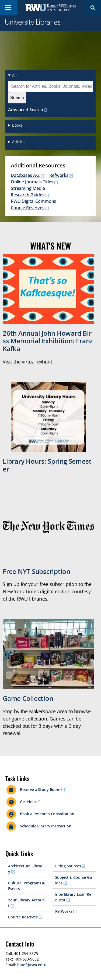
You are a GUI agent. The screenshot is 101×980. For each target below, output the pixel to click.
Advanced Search (26, 110)
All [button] (14, 75)
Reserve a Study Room (40, 789)
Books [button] (17, 125)
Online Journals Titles (32, 182)
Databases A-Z (25, 175)
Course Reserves (28, 208)
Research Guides (28, 195)
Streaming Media (28, 188)
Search (93, 8)
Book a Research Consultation (47, 814)
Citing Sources (68, 866)
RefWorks (64, 911)
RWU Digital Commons (33, 201)
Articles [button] (19, 142)
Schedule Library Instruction (46, 826)
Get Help (28, 802)
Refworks (59, 175)
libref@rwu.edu (31, 965)
